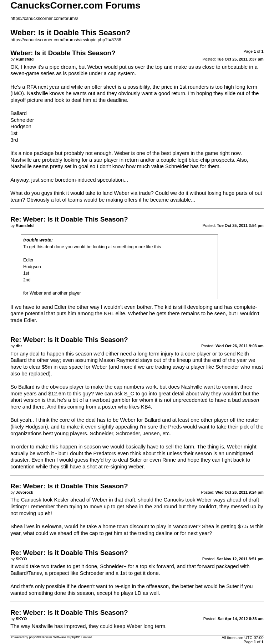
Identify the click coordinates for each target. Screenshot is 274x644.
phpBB (34, 637)
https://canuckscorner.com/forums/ (44, 19)
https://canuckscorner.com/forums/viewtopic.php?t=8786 (66, 40)
